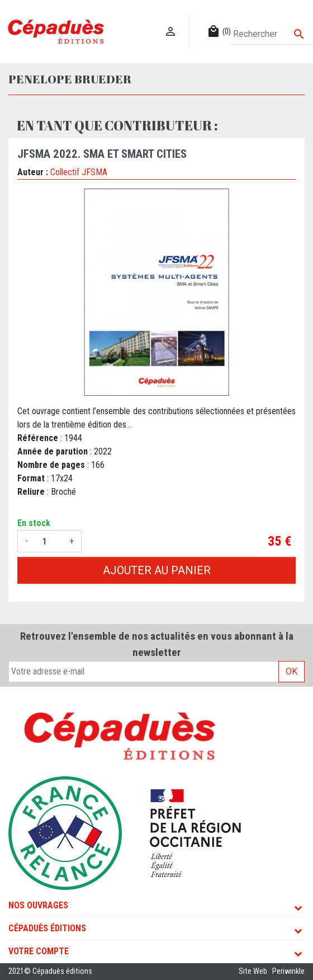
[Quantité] (49, 541)
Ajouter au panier (157, 570)
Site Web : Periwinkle (272, 971)
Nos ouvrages (38, 905)
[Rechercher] (272, 34)
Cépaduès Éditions (47, 928)
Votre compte (39, 951)
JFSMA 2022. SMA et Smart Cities (102, 154)
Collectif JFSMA (79, 172)
